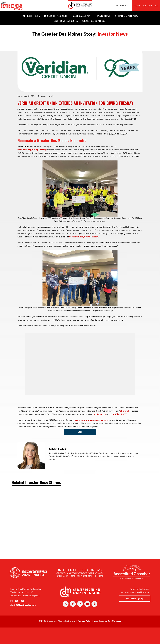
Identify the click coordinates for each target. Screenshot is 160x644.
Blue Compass (114, 621)
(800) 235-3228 (120, 414)
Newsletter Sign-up (135, 598)
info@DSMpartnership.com (23, 605)
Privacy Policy (85, 621)
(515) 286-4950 (17, 601)
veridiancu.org (99, 414)
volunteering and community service (91, 420)
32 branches (126, 411)
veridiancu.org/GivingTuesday (32, 150)
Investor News (113, 34)
